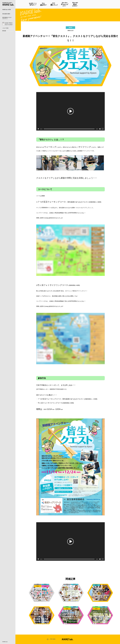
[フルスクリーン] (103, 129)
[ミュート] (100, 129)
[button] (70, 111)
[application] (70, 111)
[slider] (69, 129)
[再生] (38, 129)
